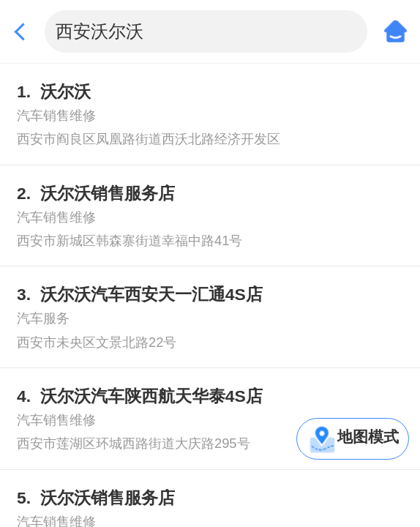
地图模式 (368, 437)
